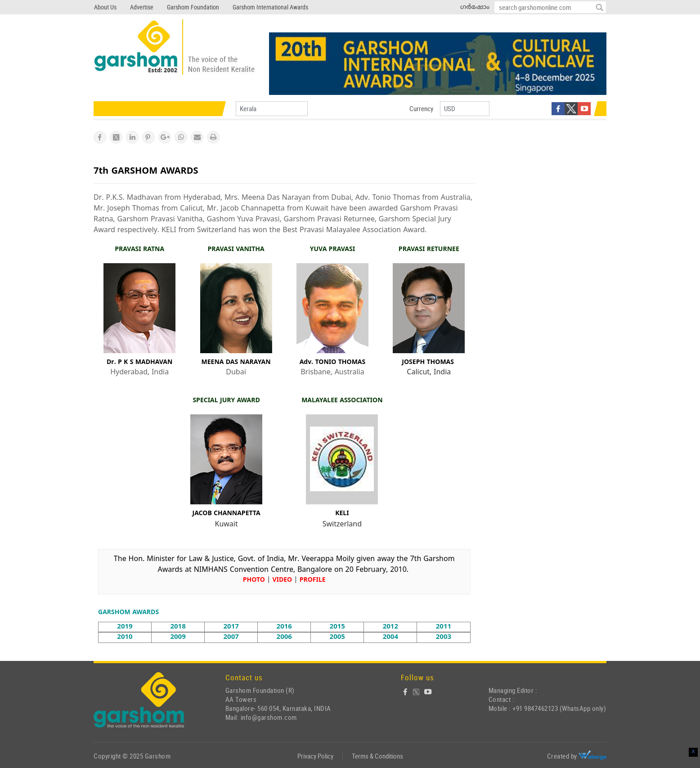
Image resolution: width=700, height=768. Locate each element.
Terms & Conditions (377, 756)
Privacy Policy (315, 756)
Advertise (142, 7)
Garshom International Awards (270, 7)
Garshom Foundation (193, 7)
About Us (105, 7)
